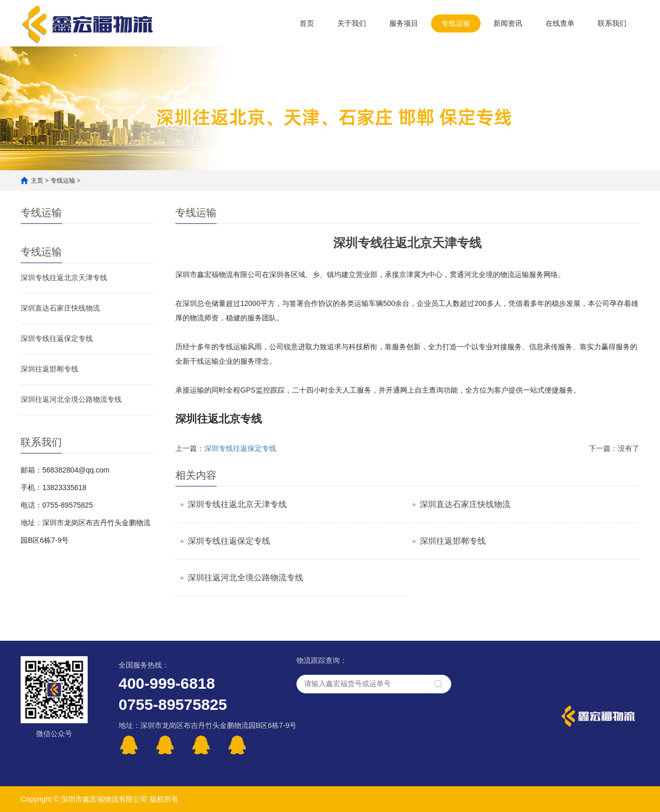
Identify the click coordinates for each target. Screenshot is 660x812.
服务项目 (404, 23)
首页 (307, 23)
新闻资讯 (508, 23)
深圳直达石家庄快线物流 (60, 308)
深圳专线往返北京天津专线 (64, 278)
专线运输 (456, 23)
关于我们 (352, 23)
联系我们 (612, 23)
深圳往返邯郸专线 (49, 369)
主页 (37, 181)
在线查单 (560, 23)
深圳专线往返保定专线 (57, 338)
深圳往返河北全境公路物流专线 (71, 399)
